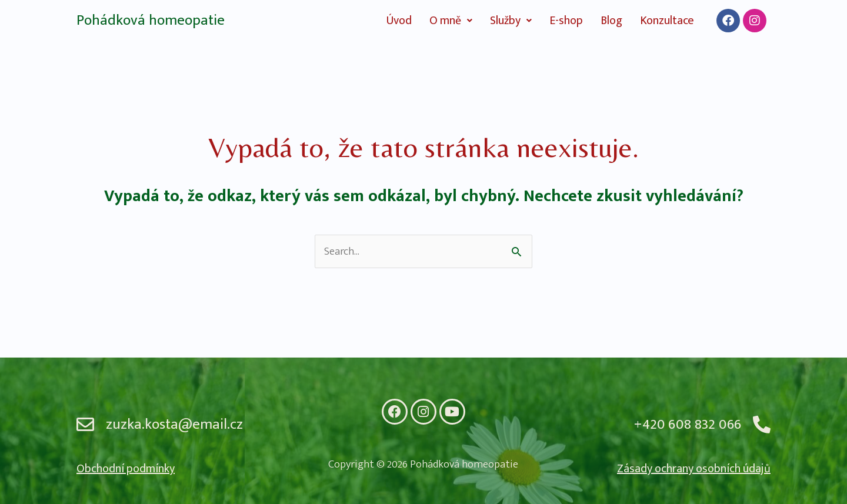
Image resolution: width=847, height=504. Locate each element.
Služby (511, 21)
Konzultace (667, 21)
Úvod (399, 21)
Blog (611, 21)
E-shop (566, 21)
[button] (451, 21)
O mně (451, 21)
